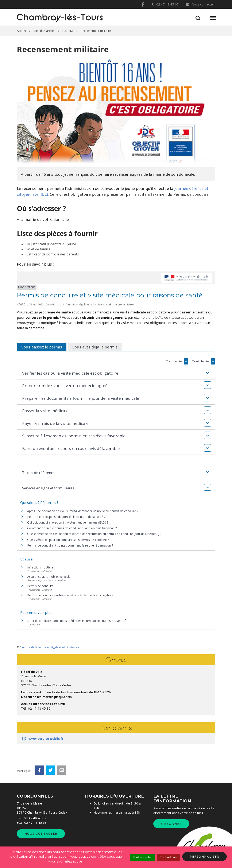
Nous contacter (200, 4)
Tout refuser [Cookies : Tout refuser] (169, 857)
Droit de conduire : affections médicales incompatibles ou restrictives (76, 621)
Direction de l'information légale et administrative (49, 647)
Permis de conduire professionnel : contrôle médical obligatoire (70, 595)
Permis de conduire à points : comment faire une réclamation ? (70, 545)
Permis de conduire (40, 586)
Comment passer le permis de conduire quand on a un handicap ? (72, 528)
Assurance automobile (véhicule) (49, 577)
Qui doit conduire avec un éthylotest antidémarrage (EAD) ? (68, 522)
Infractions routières (41, 567)
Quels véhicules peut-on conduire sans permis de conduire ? (68, 540)
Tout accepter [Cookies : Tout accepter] (142, 857)
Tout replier (177, 361)
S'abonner (171, 824)
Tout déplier (204, 361)
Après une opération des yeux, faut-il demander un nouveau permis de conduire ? (83, 511)
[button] (116, 373)
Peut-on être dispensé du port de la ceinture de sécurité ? (66, 517)
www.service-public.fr (42, 738)
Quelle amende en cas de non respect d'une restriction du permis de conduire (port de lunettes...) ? (94, 534)
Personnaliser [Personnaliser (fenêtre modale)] (204, 857)
